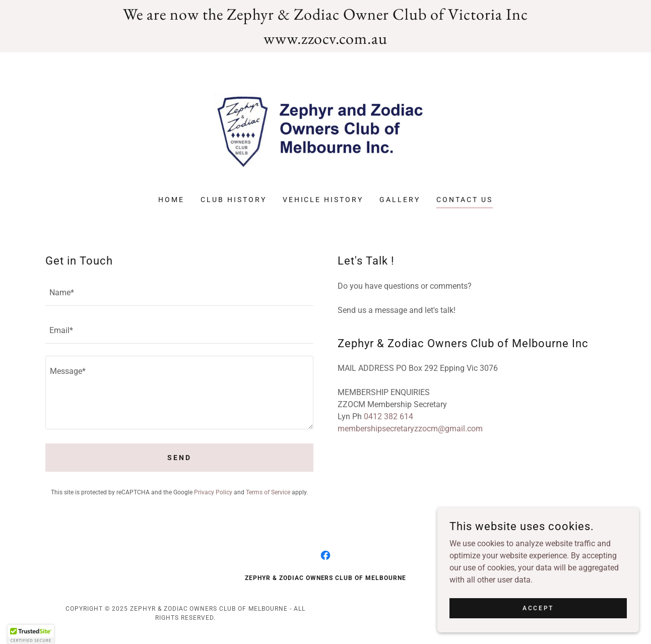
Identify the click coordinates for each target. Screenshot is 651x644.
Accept (538, 608)
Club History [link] (234, 200)
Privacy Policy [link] (213, 492)
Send (179, 458)
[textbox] (179, 293)
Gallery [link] (400, 200)
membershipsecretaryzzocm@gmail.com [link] (410, 429)
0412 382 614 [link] (388, 416)
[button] (31, 634)
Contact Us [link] (465, 200)
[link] (326, 130)
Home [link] (171, 200)
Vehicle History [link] (323, 200)
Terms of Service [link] (268, 492)
